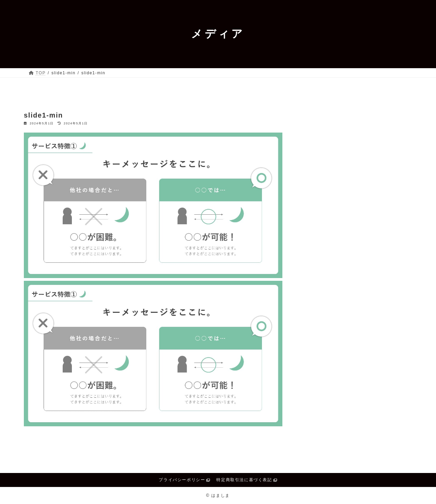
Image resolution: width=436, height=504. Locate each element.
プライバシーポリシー (182, 480)
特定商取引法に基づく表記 (244, 480)
